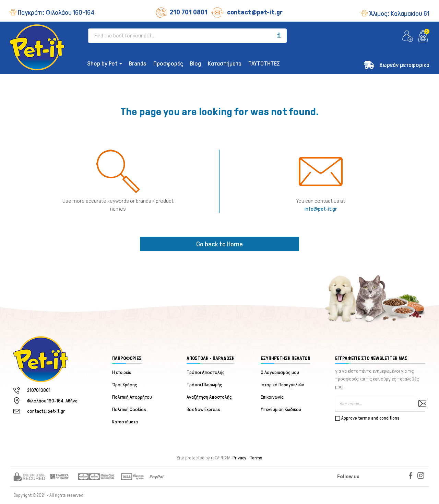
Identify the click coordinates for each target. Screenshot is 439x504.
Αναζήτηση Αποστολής (209, 397)
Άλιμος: (399, 13)
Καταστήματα (125, 422)
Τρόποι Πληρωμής (204, 385)
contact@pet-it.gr (247, 12)
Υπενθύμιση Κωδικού (281, 409)
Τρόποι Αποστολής (206, 372)
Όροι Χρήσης (125, 385)
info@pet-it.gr (321, 209)
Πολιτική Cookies (129, 409)
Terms (256, 458)
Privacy (239, 458)
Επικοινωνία (272, 397)
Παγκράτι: (56, 12)
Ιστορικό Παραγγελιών (282, 385)
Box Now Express (203, 409)
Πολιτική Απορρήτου (132, 397)
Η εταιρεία (122, 372)
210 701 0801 (182, 12)
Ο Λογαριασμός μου (280, 372)
